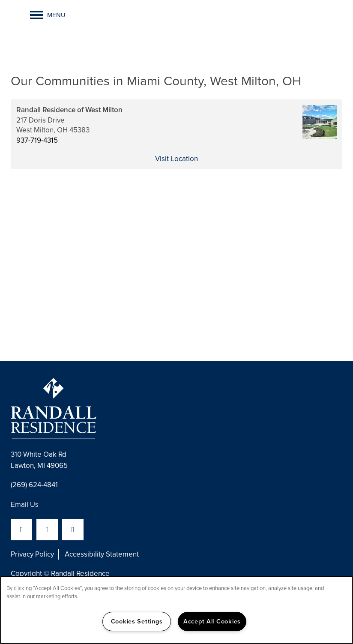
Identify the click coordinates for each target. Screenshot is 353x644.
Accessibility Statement (102, 554)
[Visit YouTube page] (73, 530)
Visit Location (176, 159)
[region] (176, 610)
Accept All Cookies (212, 622)
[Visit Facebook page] (21, 530)
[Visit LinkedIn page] (47, 530)
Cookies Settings (137, 622)
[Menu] (48, 15)
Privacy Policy (32, 554)
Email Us (25, 505)
